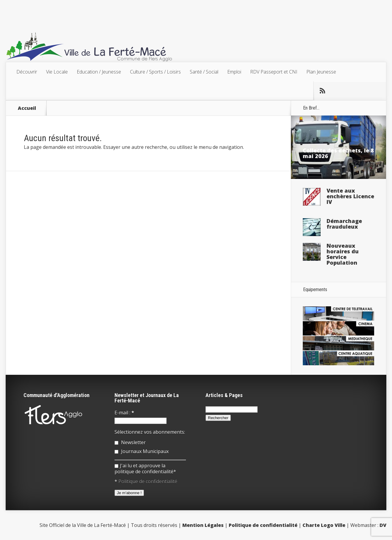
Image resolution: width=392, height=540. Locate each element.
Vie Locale (57, 72)
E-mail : (124, 413)
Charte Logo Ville (324, 525)
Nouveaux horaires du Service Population (343, 254)
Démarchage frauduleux (344, 224)
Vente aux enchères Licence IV (350, 196)
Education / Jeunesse (99, 72)
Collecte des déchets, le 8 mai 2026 (338, 153)
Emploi (234, 72)
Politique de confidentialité (148, 481)
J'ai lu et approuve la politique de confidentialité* (145, 469)
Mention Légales (203, 525)
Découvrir (27, 72)
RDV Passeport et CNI (274, 72)
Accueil (27, 108)
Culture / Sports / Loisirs (155, 72)
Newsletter (130, 442)
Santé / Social (204, 72)
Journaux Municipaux (142, 451)
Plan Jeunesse (321, 72)
